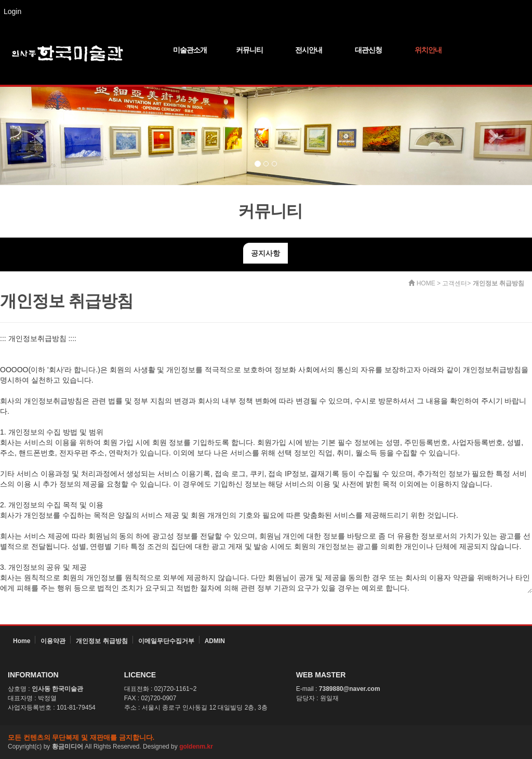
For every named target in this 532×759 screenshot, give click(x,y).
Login (12, 11)
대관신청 (368, 50)
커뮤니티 (249, 50)
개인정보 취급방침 (102, 641)
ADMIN (215, 641)
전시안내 (309, 50)
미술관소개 (190, 50)
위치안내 (428, 50)
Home (22, 641)
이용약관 (53, 641)
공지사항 (265, 253)
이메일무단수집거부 (166, 641)
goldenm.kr (196, 747)
